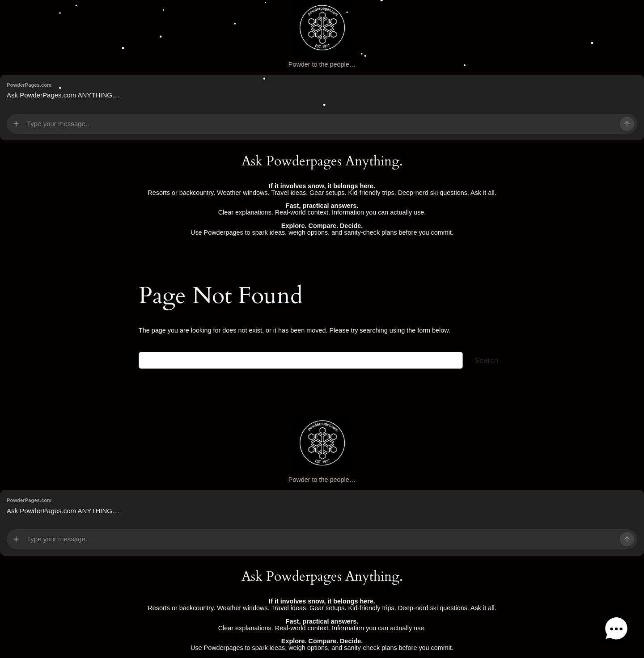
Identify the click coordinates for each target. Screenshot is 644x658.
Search (486, 361)
